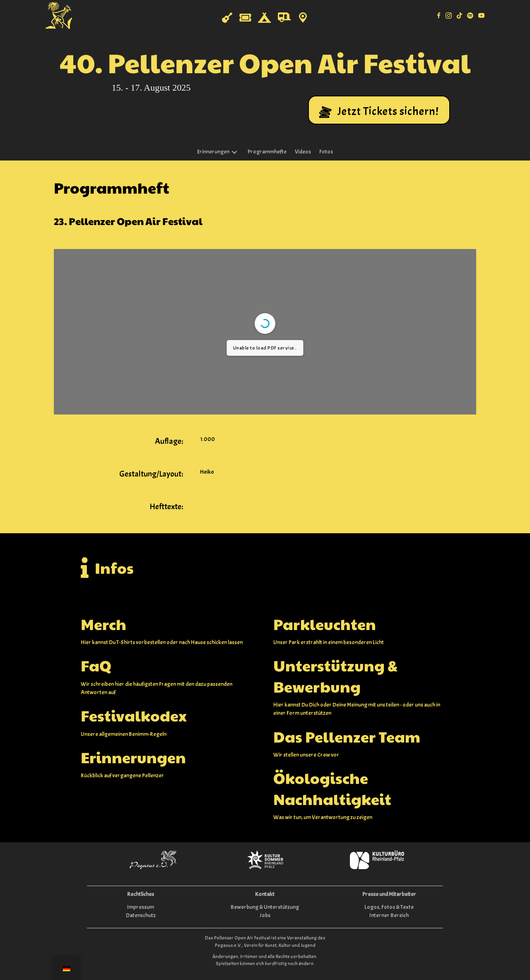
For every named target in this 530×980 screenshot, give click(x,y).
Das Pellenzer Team (347, 736)
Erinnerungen (133, 757)
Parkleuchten (325, 624)
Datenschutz (141, 915)
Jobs (265, 915)
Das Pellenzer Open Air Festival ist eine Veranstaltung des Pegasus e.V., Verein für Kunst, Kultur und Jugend (265, 941)
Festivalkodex (134, 715)
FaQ (96, 665)
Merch (104, 624)
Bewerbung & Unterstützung (265, 907)
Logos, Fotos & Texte (389, 907)
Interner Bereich (389, 915)
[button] (379, 110)
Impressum (141, 907)
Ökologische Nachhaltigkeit (332, 788)
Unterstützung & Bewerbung (335, 676)
